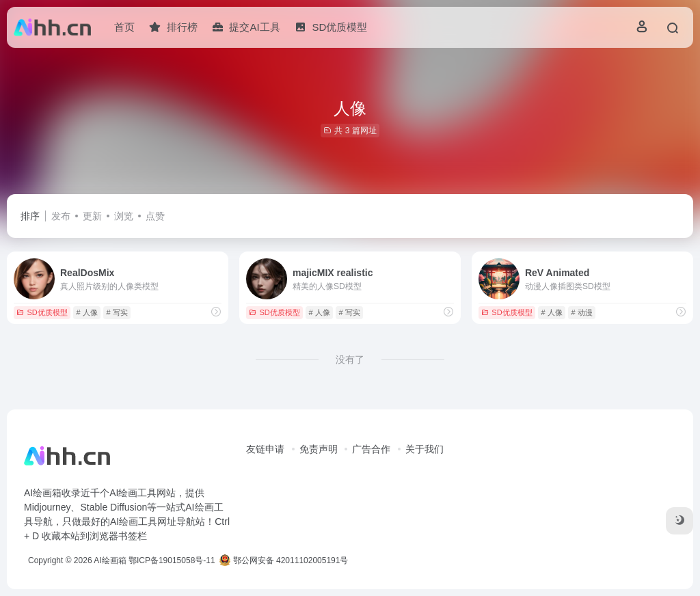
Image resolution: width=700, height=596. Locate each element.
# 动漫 (581, 312)
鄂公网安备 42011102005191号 (284, 560)
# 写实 (117, 312)
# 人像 (86, 312)
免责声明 (319, 449)
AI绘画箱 (110, 560)
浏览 (124, 216)
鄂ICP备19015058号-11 (172, 560)
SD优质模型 (42, 312)
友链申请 (265, 449)
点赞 (155, 216)
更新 (92, 216)
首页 (124, 27)
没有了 (350, 360)
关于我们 (425, 449)
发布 (61, 216)
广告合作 (371, 449)
